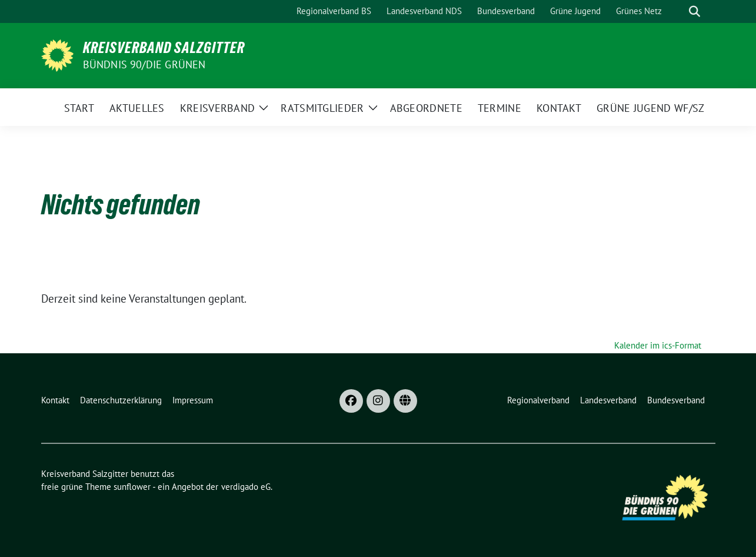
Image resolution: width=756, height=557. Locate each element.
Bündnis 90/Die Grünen (144, 64)
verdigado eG (246, 487)
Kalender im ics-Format (658, 345)
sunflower (132, 487)
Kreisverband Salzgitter (164, 48)
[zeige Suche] (695, 11)
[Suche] (678, 11)
